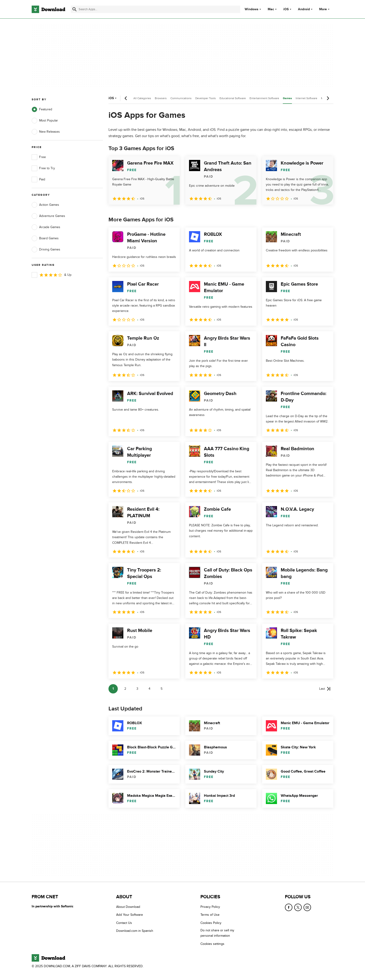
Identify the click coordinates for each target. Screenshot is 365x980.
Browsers (161, 98)
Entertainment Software (264, 98)
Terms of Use (210, 915)
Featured (42, 109)
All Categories (142, 98)
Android (304, 9)
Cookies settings (212, 944)
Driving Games (46, 250)
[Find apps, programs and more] (155, 9)
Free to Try (43, 168)
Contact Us (124, 923)
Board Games (45, 238)
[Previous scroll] (126, 98)
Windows (252, 9)
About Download (128, 907)
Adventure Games (48, 216)
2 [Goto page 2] (125, 689)
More (325, 9)
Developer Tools (206, 98)
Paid (38, 179)
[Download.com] (48, 9)
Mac (271, 9)
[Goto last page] (325, 689)
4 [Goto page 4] (149, 689)
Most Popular (45, 121)
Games (287, 98)
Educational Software (233, 98)
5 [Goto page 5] (162, 689)
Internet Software (306, 98)
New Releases (46, 132)
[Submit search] (74, 9)
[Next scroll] (328, 98)
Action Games (45, 205)
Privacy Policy (210, 907)
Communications (181, 98)
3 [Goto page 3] (137, 689)
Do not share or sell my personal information (217, 933)
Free (39, 157)
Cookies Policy (211, 923)
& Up (52, 275)
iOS (286, 9)
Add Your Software (130, 915)
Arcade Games (46, 227)
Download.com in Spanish (135, 931)
